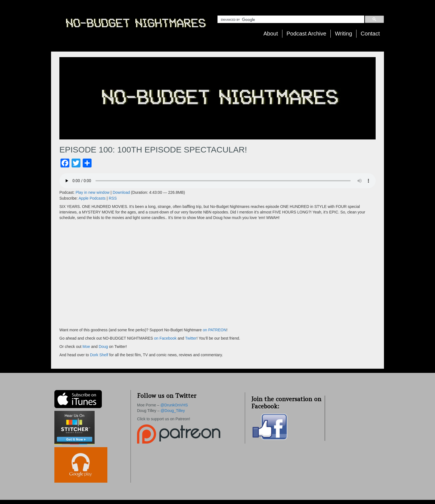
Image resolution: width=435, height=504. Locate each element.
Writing (343, 34)
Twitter (191, 338)
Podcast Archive (306, 34)
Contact (370, 34)
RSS (113, 198)
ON (223, 330)
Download (121, 192)
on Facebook (165, 338)
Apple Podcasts (92, 198)
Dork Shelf (100, 355)
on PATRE (212, 330)
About (271, 34)
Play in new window (92, 192)
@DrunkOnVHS (174, 405)
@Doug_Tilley (173, 411)
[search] (292, 20)
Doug (103, 347)
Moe (86, 347)
